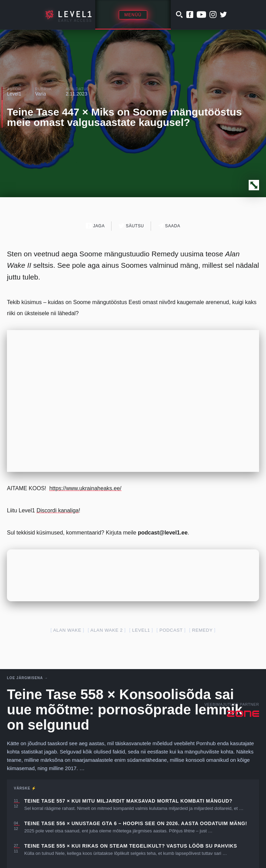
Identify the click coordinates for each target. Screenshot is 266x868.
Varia (41, 94)
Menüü (133, 15)
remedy (202, 630)
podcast (171, 630)
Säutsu (131, 226)
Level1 (14, 94)
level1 (141, 630)
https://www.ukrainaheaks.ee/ (85, 488)
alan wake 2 (107, 630)
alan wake (67, 630)
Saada (169, 226)
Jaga (95, 226)
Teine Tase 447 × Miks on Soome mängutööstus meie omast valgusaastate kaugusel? (124, 117)
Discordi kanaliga (57, 510)
